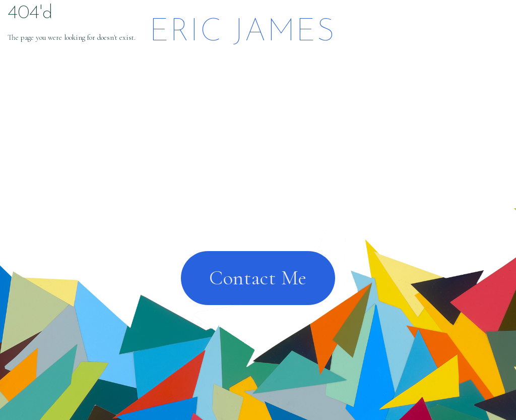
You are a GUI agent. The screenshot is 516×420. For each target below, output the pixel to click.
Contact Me (258, 278)
